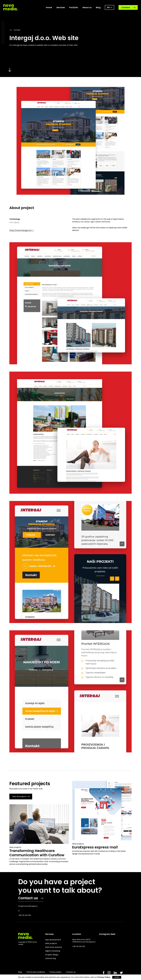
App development (53, 940)
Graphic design (52, 955)
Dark (3, 33)
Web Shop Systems (54, 947)
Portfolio (74, 7)
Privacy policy (55, 972)
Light (3, 25)
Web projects (51, 943)
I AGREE (117, 977)
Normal (3, 40)
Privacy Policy (104, 977)
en (108, 7)
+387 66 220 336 (25, 915)
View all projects (21, 796)
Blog (98, 7)
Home (49, 7)
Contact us (31, 898)
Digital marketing (53, 951)
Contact (128, 7)
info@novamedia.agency (28, 906)
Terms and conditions (36, 972)
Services (61, 7)
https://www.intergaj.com (22, 230)
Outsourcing (50, 958)
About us (87, 7)
